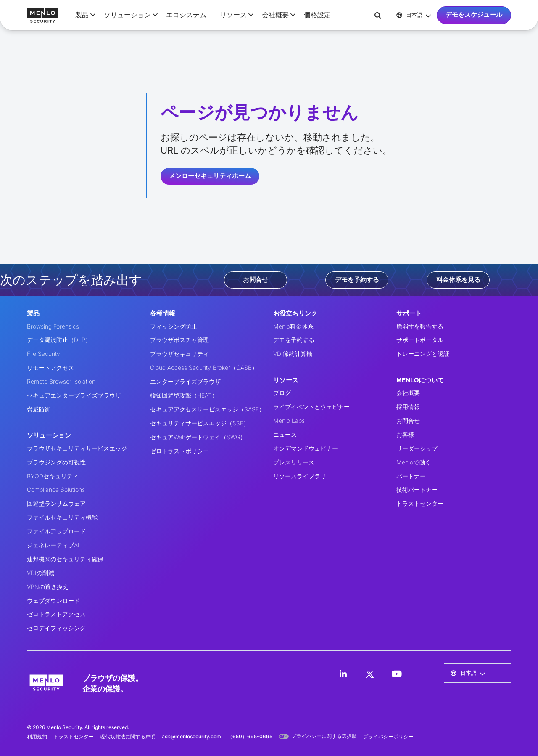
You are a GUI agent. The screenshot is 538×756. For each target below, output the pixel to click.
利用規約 (37, 736)
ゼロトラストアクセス (56, 614)
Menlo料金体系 (293, 326)
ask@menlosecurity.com (191, 736)
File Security (44, 354)
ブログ (282, 393)
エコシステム (186, 15)
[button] (83, 15)
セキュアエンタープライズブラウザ (74, 395)
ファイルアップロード (56, 531)
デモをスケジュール (474, 15)
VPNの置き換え (48, 587)
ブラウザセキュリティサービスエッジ (77, 448)
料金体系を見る (458, 280)
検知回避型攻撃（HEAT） (184, 395)
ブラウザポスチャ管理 (179, 340)
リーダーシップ (417, 448)
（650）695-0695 (250, 736)
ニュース (285, 434)
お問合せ (256, 280)
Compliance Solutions (56, 489)
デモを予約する (357, 280)
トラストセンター (420, 503)
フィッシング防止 (174, 326)
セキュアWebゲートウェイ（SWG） (198, 437)
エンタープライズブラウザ (185, 381)
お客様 (405, 434)
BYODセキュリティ (53, 476)
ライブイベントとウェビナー (311, 407)
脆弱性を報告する (420, 326)
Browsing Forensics (53, 326)
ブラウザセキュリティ (179, 354)
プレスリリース (294, 462)
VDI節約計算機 (293, 354)
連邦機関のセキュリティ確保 (65, 559)
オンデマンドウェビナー (306, 448)
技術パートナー (417, 489)
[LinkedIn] (343, 674)
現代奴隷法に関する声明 (128, 736)
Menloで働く (414, 462)
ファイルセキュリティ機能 (62, 517)
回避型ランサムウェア (56, 503)
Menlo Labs (289, 420)
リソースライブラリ (300, 476)
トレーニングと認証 (423, 354)
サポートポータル (420, 340)
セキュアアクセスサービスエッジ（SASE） (207, 409)
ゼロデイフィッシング (56, 628)
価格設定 (317, 15)
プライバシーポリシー (388, 736)
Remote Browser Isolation (61, 381)
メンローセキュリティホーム (210, 176)
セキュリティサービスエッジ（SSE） (200, 423)
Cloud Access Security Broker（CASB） (204, 367)
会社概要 (408, 393)
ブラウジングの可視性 (56, 462)
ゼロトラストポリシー (179, 451)
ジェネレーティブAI (53, 545)
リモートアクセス (50, 367)
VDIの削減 (41, 573)
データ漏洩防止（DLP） (59, 340)
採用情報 (408, 407)
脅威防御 (39, 409)
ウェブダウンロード (53, 601)
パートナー (411, 476)
